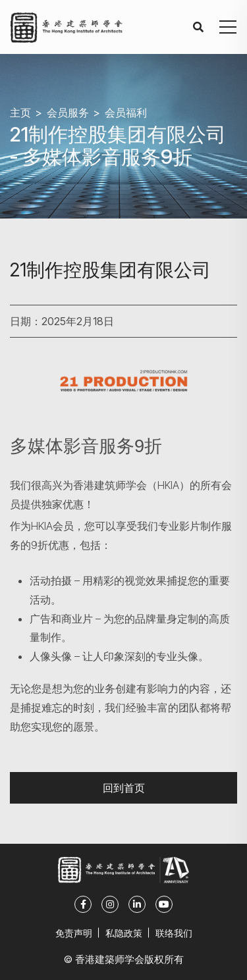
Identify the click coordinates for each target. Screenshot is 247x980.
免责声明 (74, 933)
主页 (20, 113)
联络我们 (174, 933)
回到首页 (124, 787)
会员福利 (126, 113)
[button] (228, 27)
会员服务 (68, 113)
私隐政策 (124, 933)
